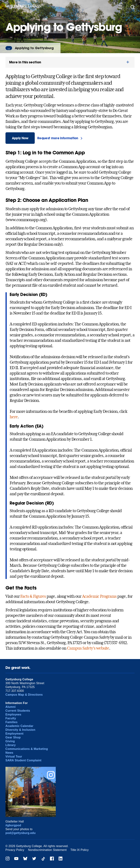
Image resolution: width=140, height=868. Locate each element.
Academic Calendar (19, 726)
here (14, 417)
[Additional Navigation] (120, 7)
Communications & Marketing (27, 749)
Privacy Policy (15, 850)
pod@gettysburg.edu (21, 833)
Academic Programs (99, 596)
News (9, 753)
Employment (14, 734)
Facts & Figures (33, 596)
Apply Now (20, 138)
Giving (10, 741)
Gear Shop (13, 737)
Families (12, 722)
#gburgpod (13, 825)
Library (11, 745)
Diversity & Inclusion (20, 730)
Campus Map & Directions (24, 695)
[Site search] (133, 7)
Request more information (58, 138)
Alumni (11, 707)
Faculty (11, 718)
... (9, 48)
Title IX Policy (80, 850)
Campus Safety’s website (88, 648)
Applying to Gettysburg (34, 48)
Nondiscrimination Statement (47, 850)
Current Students (18, 711)
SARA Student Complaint (23, 760)
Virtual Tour (14, 757)
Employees (13, 714)
